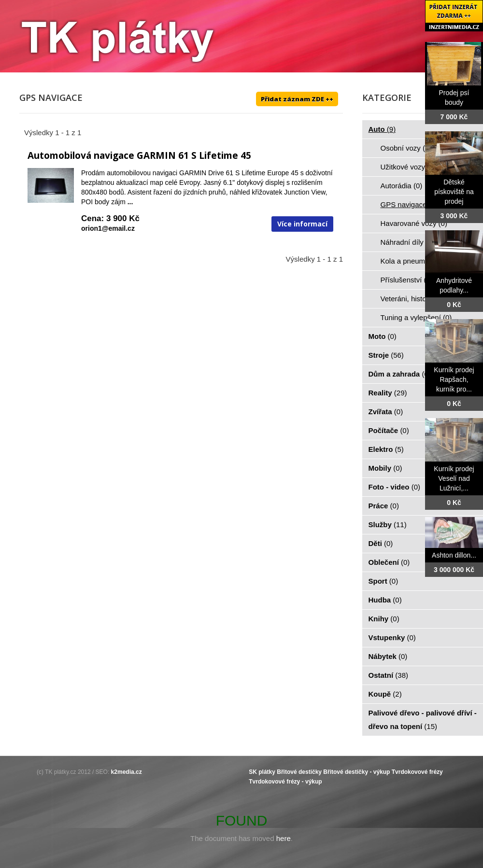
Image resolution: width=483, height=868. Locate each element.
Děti (381, 543)
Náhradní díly (408, 242)
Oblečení (389, 562)
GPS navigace (409, 204)
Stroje (386, 355)
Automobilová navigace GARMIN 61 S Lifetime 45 (139, 155)
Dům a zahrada (400, 374)
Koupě (385, 694)
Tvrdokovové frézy (417, 772)
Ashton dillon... (454, 555)
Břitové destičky (299, 772)
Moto (383, 336)
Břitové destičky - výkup (356, 772)
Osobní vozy (406, 148)
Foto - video (395, 487)
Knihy (384, 619)
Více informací (302, 224)
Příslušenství (407, 280)
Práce (384, 506)
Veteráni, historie (413, 299)
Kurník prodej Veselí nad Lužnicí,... (454, 478)
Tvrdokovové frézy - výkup (285, 782)
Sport (384, 581)
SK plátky (262, 772)
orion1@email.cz (108, 228)
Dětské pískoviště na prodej (454, 192)
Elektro (386, 449)
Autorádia (402, 186)
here (284, 838)
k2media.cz (127, 772)
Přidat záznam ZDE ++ (297, 99)
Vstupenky (392, 637)
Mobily (385, 468)
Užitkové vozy (408, 167)
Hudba (385, 600)
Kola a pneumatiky (416, 261)
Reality (388, 393)
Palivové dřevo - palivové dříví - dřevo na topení (423, 720)
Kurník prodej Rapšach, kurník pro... (454, 379)
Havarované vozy (414, 223)
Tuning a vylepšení (416, 317)
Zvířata (386, 412)
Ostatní (389, 675)
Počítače (389, 430)
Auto (382, 129)
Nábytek (388, 656)
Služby (388, 525)
